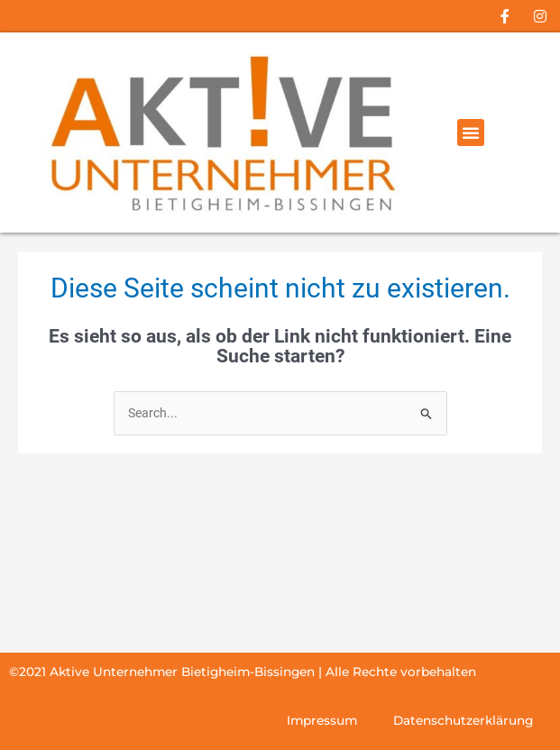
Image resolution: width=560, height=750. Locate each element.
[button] (471, 133)
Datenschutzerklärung (463, 720)
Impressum (322, 720)
